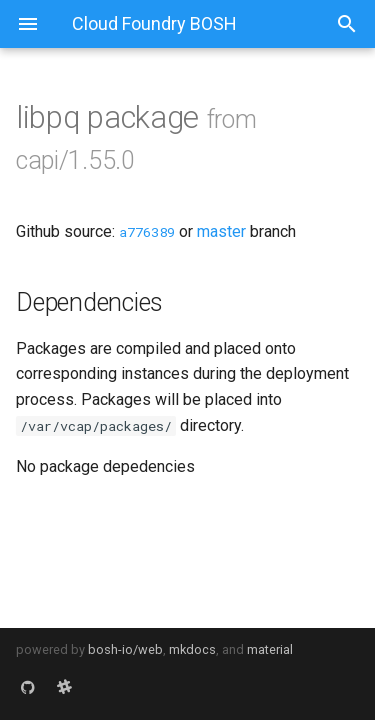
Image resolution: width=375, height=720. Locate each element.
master (221, 231)
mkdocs (192, 649)
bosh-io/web (125, 649)
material (270, 649)
